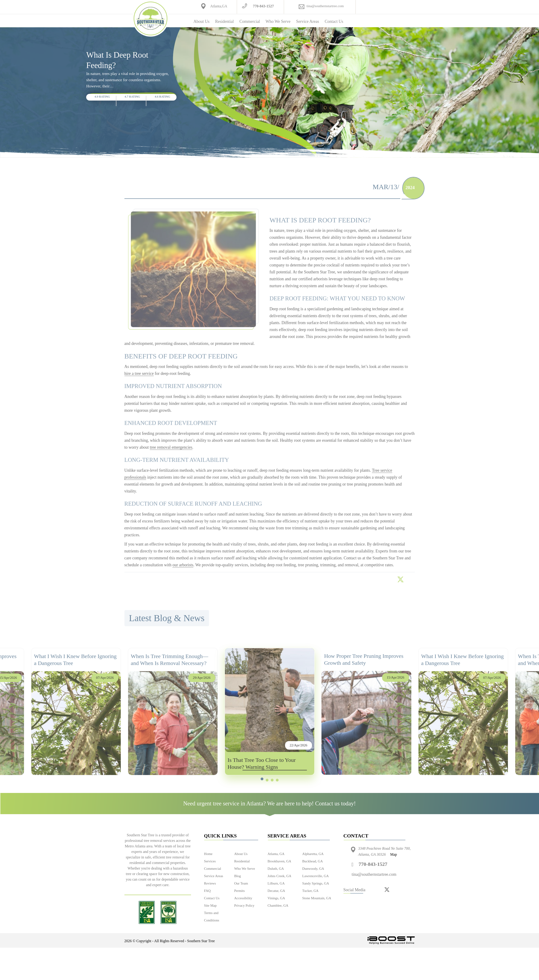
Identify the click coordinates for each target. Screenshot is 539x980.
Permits (239, 891)
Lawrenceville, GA (316, 876)
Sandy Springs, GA (316, 883)
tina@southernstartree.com (325, 6)
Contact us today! (336, 803)
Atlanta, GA (276, 854)
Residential (224, 21)
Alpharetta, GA (313, 854)
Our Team (241, 883)
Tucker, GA (311, 891)
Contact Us (334, 21)
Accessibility (243, 898)
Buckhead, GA (313, 861)
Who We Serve (278, 21)
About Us (202, 21)
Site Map (210, 906)
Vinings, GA (276, 898)
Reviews (210, 883)
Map (393, 854)
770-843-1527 (263, 6)
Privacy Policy (244, 906)
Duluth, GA (276, 869)
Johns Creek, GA (279, 876)
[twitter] (387, 889)
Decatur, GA (276, 891)
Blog (237, 876)
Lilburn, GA (276, 883)
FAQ (207, 891)
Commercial (250, 21)
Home (208, 854)
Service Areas (308, 21)
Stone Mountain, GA (317, 898)
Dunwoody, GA (313, 869)
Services (210, 861)
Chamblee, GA (278, 906)
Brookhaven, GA (279, 861)
